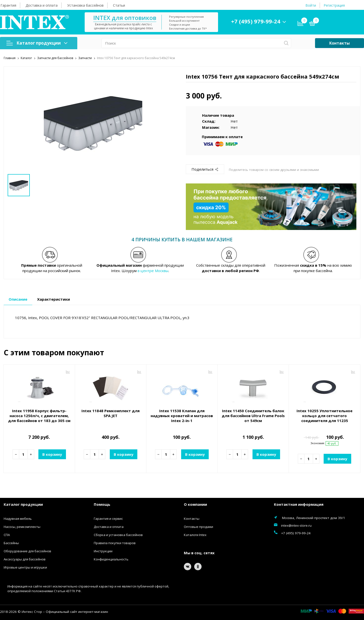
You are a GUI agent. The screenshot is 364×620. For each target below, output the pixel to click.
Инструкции (103, 551)
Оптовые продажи (198, 527)
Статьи (119, 5)
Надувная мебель (18, 519)
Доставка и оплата (42, 5)
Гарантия (8, 5)
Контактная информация (299, 504)
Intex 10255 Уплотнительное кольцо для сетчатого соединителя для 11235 (324, 416)
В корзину (52, 454)
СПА (7, 535)
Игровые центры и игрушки (25, 567)
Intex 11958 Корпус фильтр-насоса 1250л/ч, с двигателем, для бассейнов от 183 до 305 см (39, 416)
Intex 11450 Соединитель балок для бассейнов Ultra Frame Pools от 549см (253, 416)
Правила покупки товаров (115, 543)
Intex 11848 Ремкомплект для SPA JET (111, 413)
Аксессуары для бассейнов (25, 559)
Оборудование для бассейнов (27, 551)
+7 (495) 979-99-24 (256, 21)
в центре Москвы (153, 271)
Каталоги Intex (195, 535)
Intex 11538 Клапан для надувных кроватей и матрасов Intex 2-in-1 (182, 416)
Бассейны (11, 543)
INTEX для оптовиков (125, 18)
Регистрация (334, 5)
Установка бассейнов (85, 5)
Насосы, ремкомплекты (22, 527)
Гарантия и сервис (108, 519)
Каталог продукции (37, 43)
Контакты (340, 43)
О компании (195, 504)
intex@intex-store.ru (296, 525)
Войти (311, 5)
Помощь (102, 504)
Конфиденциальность (111, 559)
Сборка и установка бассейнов (118, 535)
